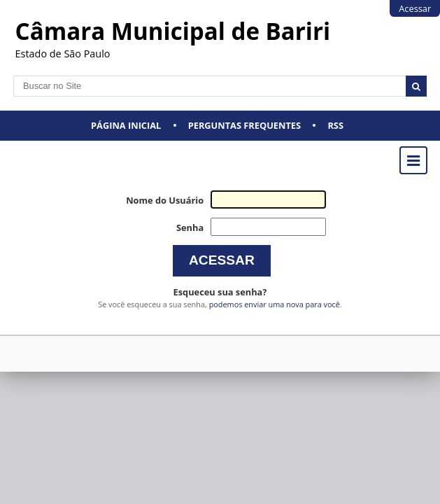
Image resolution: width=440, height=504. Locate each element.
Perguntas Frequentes (244, 125)
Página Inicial (126, 125)
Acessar (415, 8)
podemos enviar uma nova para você (275, 304)
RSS (335, 125)
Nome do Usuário (165, 200)
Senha (190, 227)
